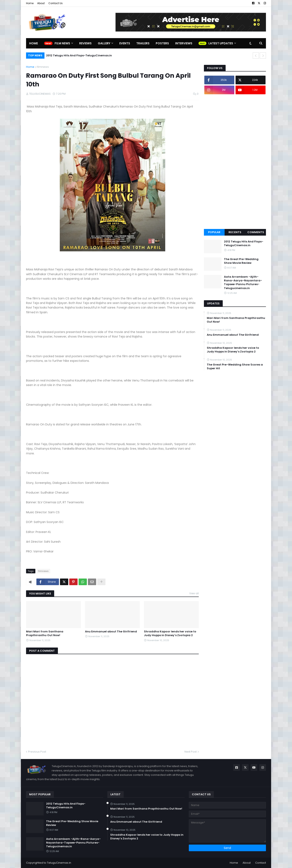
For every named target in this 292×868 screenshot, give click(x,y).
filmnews (43, 67)
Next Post (191, 752)
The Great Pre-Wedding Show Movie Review (241, 261)
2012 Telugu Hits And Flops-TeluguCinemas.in (79, 55)
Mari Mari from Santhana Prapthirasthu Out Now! (45, 633)
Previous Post (37, 752)
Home (30, 3)
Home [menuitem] (34, 43)
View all (194, 593)
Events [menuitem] (125, 43)
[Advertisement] (235, 162)
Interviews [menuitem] (184, 43)
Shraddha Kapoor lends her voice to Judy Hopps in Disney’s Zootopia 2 (170, 633)
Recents (235, 232)
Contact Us (56, 3)
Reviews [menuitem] (85, 43)
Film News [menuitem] (62, 43)
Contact (261, 863)
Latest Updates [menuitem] (221, 43)
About (41, 3)
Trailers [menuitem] (143, 43)
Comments (256, 232)
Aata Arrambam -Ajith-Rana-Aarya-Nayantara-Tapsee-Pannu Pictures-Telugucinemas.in (243, 283)
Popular (214, 232)
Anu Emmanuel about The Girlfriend (111, 632)
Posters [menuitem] (162, 43)
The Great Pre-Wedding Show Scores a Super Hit (235, 367)
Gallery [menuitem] (104, 43)
